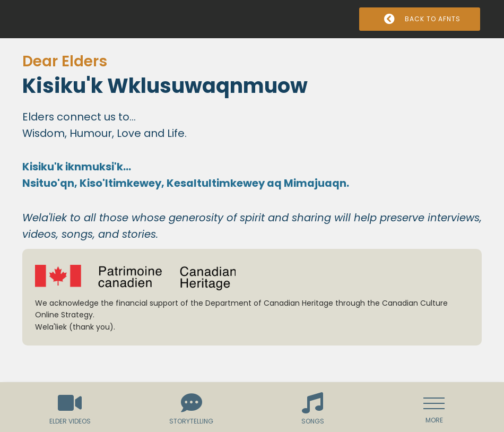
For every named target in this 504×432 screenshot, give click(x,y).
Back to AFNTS (420, 19)
